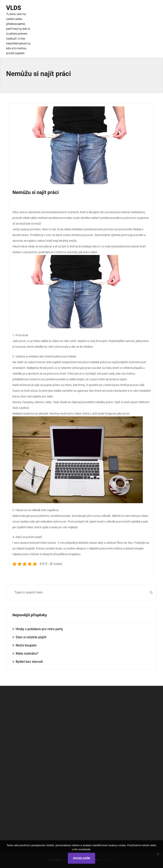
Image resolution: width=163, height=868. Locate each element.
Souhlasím (81, 858)
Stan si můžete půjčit (31, 637)
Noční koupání (26, 645)
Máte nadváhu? (27, 653)
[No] (158, 854)
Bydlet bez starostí (29, 662)
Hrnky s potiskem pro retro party (39, 629)
